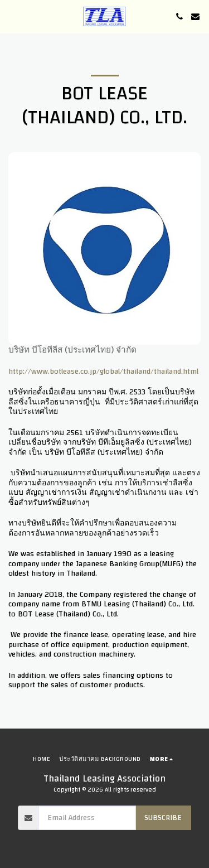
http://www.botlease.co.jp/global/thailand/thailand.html (103, 372)
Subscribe (163, 818)
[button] (12, 16)
